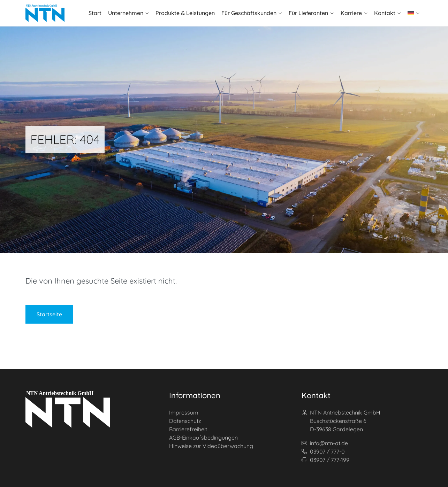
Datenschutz (185, 421)
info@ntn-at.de (325, 443)
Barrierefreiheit (188, 429)
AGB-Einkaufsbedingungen (203, 438)
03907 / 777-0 (323, 451)
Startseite (49, 314)
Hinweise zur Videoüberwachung (211, 446)
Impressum (184, 412)
